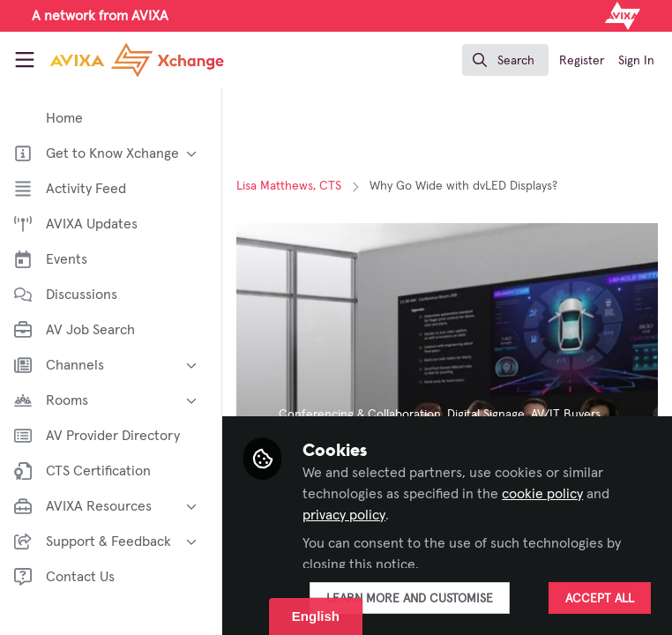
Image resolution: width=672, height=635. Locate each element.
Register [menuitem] (582, 61)
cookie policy (546, 494)
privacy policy (347, 515)
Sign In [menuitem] (636, 61)
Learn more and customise (413, 599)
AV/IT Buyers (569, 415)
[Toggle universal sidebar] (25, 60)
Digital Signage (489, 415)
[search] (505, 60)
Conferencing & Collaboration (363, 415)
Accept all (600, 599)
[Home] (111, 60)
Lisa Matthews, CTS (292, 186)
